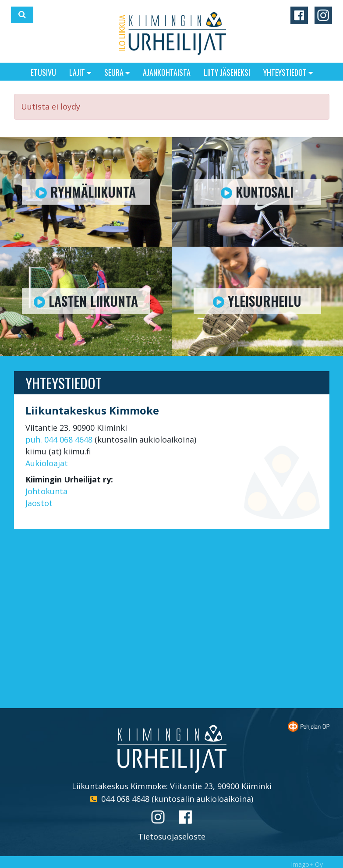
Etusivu (43, 72)
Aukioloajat (47, 463)
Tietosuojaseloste (172, 836)
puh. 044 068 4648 (59, 439)
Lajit (80, 72)
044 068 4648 (125, 799)
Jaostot (39, 503)
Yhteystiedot (288, 72)
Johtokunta (46, 491)
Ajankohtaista (167, 72)
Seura (117, 72)
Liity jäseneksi (227, 72)
